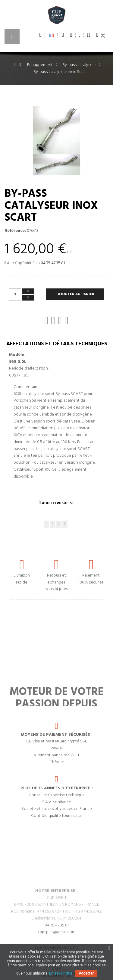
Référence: (15, 231)
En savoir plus (61, 973)
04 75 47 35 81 (53, 263)
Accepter (86, 973)
